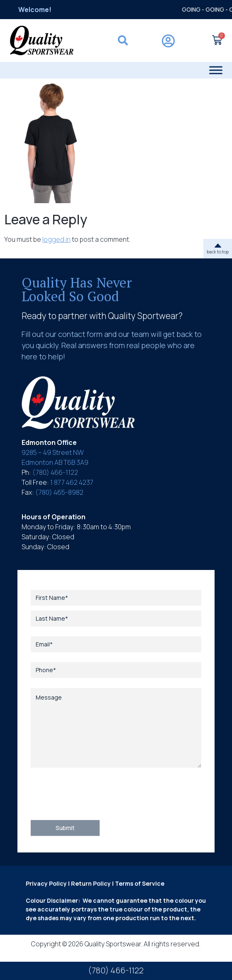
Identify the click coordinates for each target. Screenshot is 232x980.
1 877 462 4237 (72, 482)
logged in (56, 239)
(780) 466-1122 (55, 472)
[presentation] (94, 794)
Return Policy (91, 883)
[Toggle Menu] (216, 70)
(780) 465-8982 (59, 492)
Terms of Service (140, 883)
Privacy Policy (46, 883)
